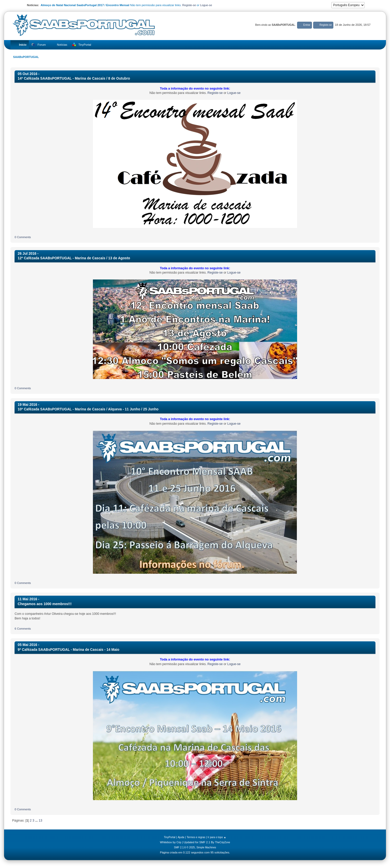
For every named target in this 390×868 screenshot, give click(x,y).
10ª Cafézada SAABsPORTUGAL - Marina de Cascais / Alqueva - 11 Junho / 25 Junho (88, 409)
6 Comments (23, 629)
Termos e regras (196, 837)
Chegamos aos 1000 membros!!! (45, 604)
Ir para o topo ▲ (217, 837)
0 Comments (23, 237)
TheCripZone (223, 842)
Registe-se (189, 5)
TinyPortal (170, 837)
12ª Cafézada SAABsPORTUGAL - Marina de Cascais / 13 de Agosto (74, 258)
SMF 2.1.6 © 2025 (184, 847)
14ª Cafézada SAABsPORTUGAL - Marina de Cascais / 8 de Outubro (74, 78)
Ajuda (181, 837)
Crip (179, 842)
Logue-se (206, 5)
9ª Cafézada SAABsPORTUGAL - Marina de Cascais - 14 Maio (68, 650)
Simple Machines (206, 847)
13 (41, 821)
